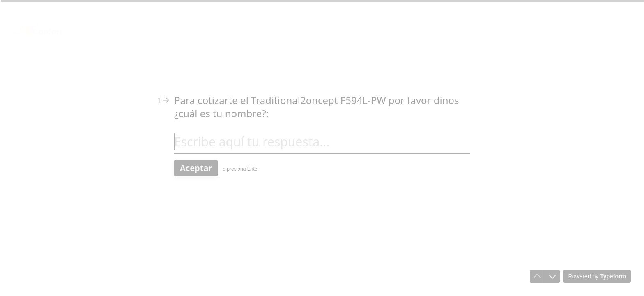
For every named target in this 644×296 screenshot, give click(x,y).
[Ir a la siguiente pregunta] (552, 276)
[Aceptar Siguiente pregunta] (196, 168)
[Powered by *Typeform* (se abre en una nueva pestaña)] (597, 276)
